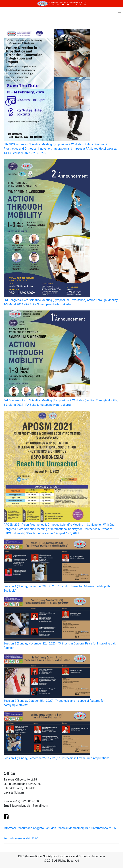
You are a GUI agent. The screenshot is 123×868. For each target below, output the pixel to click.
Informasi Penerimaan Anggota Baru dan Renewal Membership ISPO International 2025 (60, 828)
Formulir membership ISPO (21, 838)
